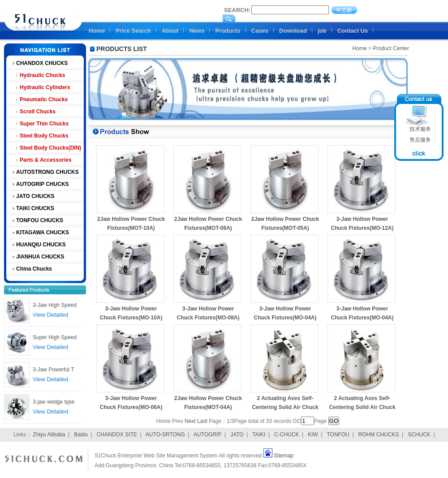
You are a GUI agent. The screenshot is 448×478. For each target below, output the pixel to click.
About (170, 31)
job (322, 31)
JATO (237, 435)
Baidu (81, 435)
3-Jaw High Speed (55, 305)
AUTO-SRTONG (165, 435)
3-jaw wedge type (54, 402)
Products (228, 31)
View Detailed (50, 315)
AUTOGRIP (207, 435)
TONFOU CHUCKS (40, 220)
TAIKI (259, 435)
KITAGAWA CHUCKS (43, 233)
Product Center (391, 48)
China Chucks (34, 269)
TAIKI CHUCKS (35, 208)
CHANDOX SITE (117, 435)
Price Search (133, 31)
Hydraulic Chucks (42, 75)
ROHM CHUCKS (379, 435)
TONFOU (338, 435)
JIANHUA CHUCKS (40, 257)
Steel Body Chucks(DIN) (50, 148)
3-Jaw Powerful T (53, 370)
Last (202, 421)
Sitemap (284, 456)
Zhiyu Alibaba (49, 435)
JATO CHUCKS (35, 196)
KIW (313, 435)
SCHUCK (419, 435)
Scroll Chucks (38, 112)
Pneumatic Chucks (44, 99)
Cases (260, 31)
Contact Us (353, 31)
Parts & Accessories (46, 160)
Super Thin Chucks (44, 124)
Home (97, 31)
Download (293, 31)
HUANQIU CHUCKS (41, 245)
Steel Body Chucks (44, 136)
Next (190, 421)
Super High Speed (55, 337)
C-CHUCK (286, 435)
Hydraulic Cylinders (45, 87)
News (197, 31)
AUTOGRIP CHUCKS (43, 184)
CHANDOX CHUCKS (42, 63)
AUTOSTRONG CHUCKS (47, 172)
